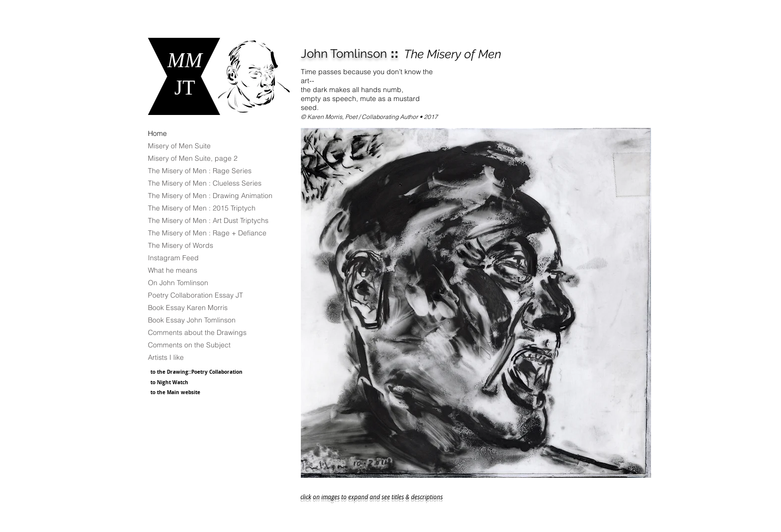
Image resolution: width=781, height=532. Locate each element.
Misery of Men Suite (179, 146)
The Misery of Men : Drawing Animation (210, 196)
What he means (173, 270)
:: (350, 53)
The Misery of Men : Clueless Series (205, 183)
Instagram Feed (173, 258)
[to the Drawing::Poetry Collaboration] (201, 372)
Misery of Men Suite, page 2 (193, 158)
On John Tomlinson (178, 283)
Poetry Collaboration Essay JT (195, 295)
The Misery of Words (181, 245)
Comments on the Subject (189, 345)
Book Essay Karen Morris (188, 308)
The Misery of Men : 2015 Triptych (202, 208)
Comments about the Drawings (197, 332)
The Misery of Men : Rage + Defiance (207, 233)
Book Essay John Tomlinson (192, 320)
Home (157, 133)
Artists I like (166, 357)
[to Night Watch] (186, 382)
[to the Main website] (190, 392)
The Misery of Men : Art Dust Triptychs (208, 220)
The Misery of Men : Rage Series (200, 171)
